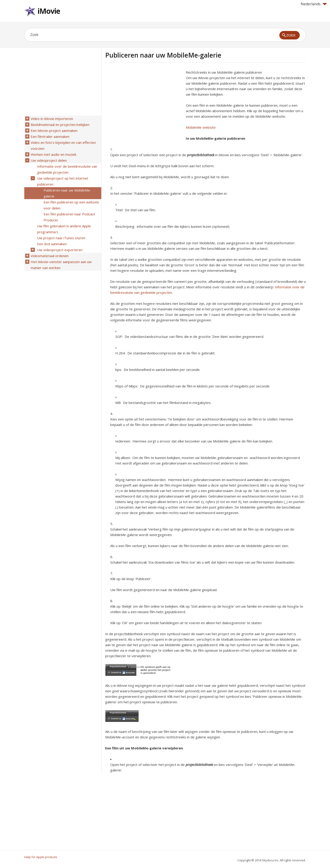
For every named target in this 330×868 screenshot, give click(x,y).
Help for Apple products (41, 857)
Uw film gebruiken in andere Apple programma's (64, 229)
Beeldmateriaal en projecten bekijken (60, 125)
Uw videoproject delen (49, 160)
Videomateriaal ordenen (50, 256)
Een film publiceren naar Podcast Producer (69, 217)
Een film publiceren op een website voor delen (71, 205)
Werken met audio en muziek (54, 154)
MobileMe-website (201, 127)
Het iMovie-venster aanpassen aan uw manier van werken (61, 265)
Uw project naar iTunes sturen (61, 238)
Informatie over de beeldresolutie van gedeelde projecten (67, 169)
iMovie (49, 11)
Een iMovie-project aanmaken (54, 131)
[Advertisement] (144, 102)
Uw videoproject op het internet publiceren (63, 181)
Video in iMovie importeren (52, 119)
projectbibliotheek (201, 155)
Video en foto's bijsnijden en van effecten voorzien (63, 145)
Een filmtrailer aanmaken (50, 136)
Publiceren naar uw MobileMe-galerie (67, 193)
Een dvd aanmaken (52, 244)
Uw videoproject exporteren (60, 250)
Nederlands (314, 4)
